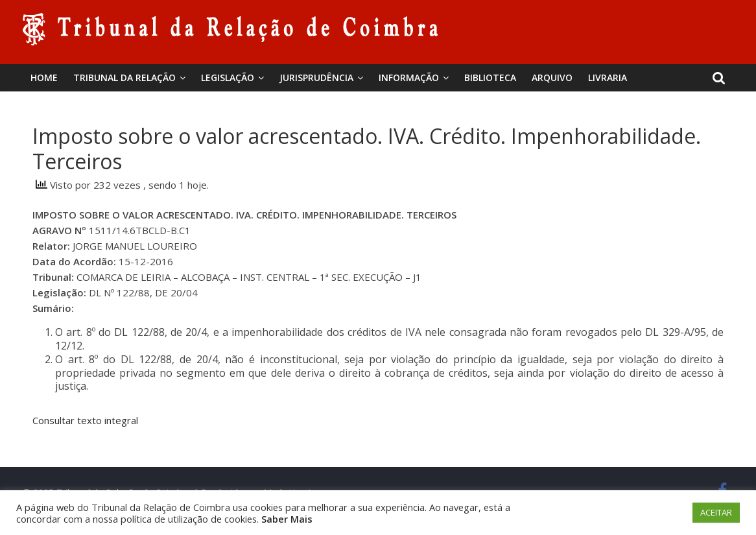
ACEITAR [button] (716, 512)
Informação (409, 77)
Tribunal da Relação (124, 77)
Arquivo (552, 77)
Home (44, 77)
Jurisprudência (316, 77)
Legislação (228, 77)
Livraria (608, 77)
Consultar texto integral (85, 420)
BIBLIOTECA (490, 77)
